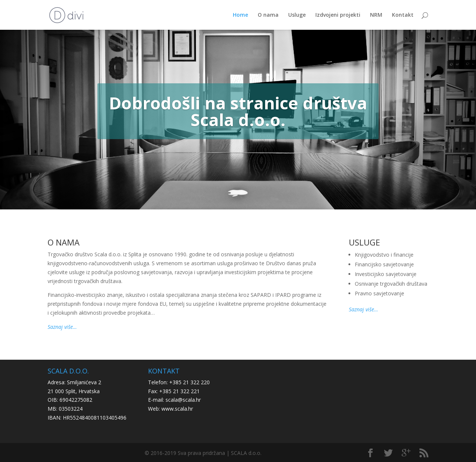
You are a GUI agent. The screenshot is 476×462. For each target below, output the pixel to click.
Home (240, 15)
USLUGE (364, 242)
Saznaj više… (62, 327)
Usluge (297, 15)
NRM (376, 15)
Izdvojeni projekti (338, 15)
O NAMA (64, 242)
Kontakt (403, 15)
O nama (268, 15)
